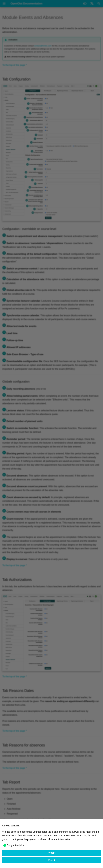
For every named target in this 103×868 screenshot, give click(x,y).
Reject (51, 860)
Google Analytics (15, 845)
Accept (51, 853)
